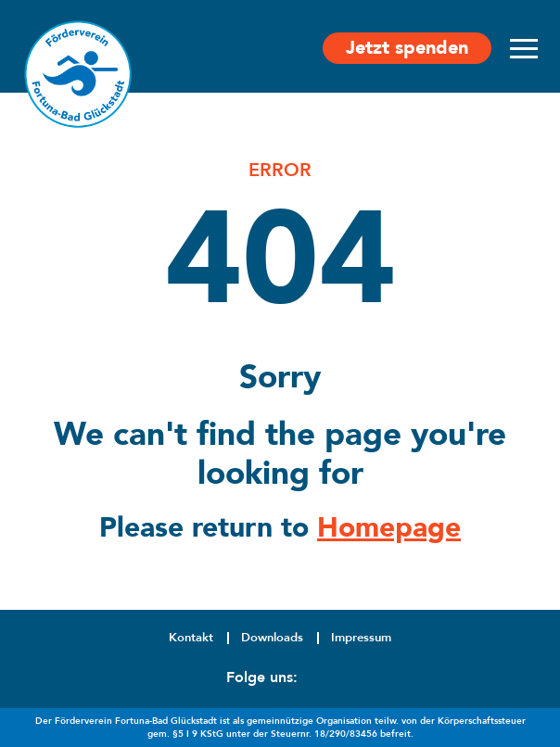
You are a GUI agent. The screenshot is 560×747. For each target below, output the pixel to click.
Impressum (361, 638)
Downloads (272, 638)
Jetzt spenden (407, 48)
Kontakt (191, 638)
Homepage (389, 528)
